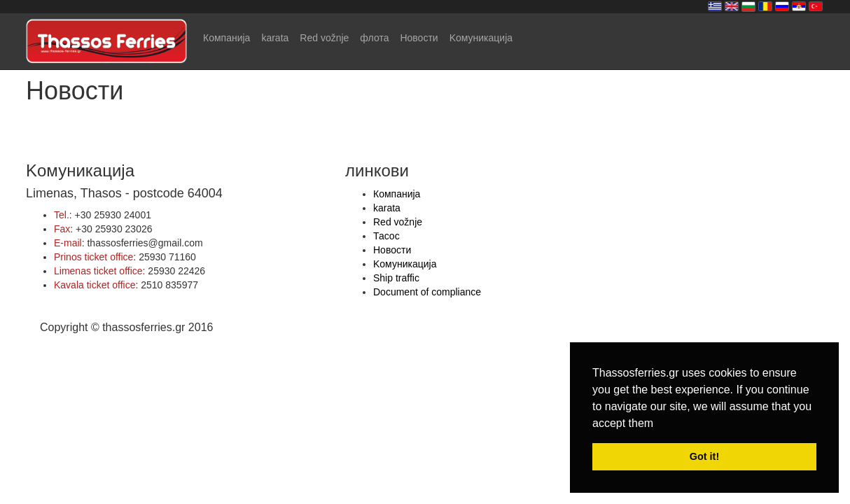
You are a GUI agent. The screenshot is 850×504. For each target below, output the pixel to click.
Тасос (386, 236)
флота (374, 38)
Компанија (227, 38)
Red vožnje (324, 38)
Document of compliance (427, 292)
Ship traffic (396, 278)
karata (275, 38)
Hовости (419, 38)
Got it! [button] (704, 456)
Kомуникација (481, 38)
